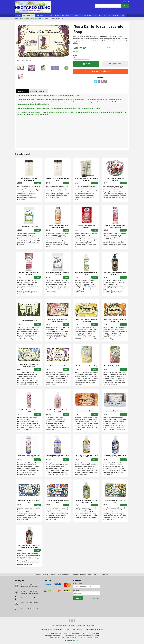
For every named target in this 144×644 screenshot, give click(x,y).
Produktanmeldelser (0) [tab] (37, 91)
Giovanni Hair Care (99, 16)
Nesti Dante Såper (29, 16)
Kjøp (86, 64)
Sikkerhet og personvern (77, 626)
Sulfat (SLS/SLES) (63, 574)
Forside (18, 16)
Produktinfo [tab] (21, 91)
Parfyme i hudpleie (86, 574)
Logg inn (96, 574)
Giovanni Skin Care (113, 16)
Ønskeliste (115, 64)
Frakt (53, 626)
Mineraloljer (74, 574)
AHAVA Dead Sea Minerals (45, 16)
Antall (75, 55)
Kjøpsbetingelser (62, 626)
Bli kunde (46, 574)
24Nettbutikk (75, 640)
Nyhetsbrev (91, 626)
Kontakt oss (104, 574)
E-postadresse (78, 584)
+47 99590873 (78, 630)
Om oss (53, 574)
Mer (123, 16)
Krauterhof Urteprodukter (62, 16)
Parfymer (75, 16)
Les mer (78, 637)
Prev (20, 42)
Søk (125, 6)
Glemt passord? (96, 598)
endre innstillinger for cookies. (90, 637)
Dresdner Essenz (86, 16)
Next (71, 42)
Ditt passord (77, 590)
